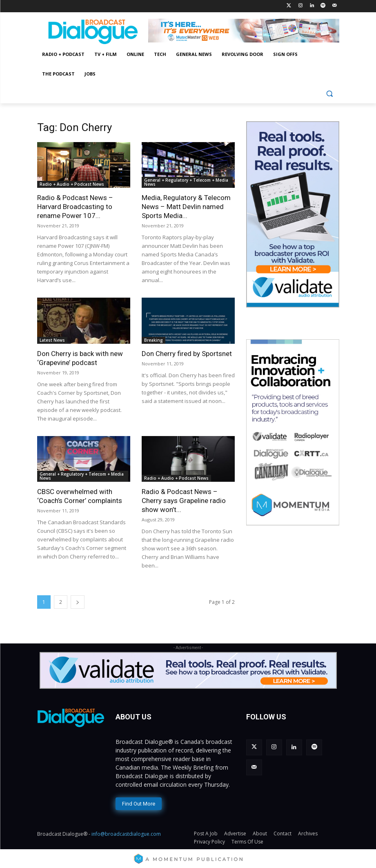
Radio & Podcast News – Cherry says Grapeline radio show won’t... (184, 501)
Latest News (52, 340)
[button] (330, 94)
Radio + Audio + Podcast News (72, 184)
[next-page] (78, 602)
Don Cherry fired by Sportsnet (187, 354)
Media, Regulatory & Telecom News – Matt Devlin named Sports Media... (186, 207)
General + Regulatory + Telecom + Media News (186, 182)
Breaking (154, 340)
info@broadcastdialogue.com (126, 832)
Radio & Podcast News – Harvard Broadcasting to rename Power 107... (75, 207)
